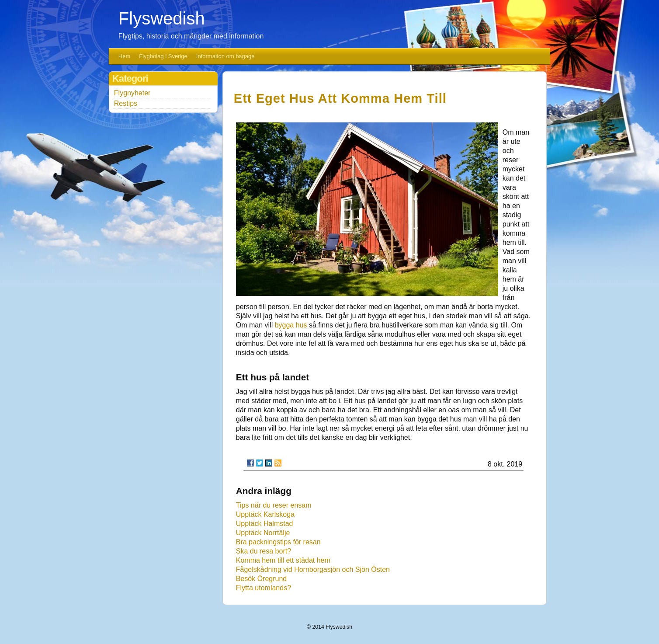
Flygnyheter (132, 93)
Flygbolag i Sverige (163, 56)
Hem (124, 56)
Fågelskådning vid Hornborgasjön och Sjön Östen (313, 569)
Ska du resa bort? (264, 551)
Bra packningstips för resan (278, 542)
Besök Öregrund (262, 579)
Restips (126, 103)
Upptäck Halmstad (265, 524)
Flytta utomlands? (264, 588)
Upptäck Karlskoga (265, 514)
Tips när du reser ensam (274, 505)
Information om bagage (225, 56)
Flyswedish (162, 18)
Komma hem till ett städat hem (283, 560)
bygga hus (291, 325)
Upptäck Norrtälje (263, 533)
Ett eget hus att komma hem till (340, 98)
